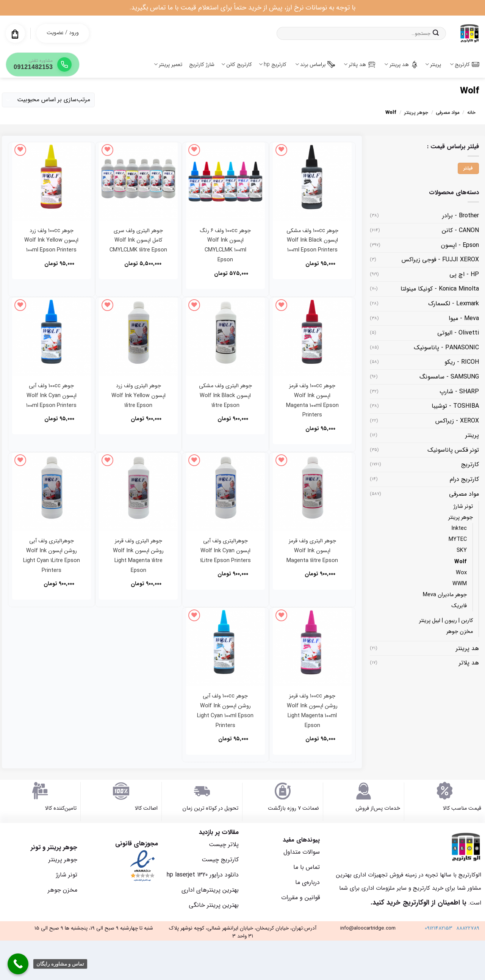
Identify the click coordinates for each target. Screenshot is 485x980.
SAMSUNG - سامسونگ (449, 377)
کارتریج (465, 64)
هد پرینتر (401, 64)
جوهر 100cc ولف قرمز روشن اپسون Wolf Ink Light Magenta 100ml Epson (312, 711)
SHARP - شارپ (459, 392)
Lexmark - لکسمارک (454, 304)
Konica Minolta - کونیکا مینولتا (440, 289)
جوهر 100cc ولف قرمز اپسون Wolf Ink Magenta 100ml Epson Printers (312, 401)
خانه (471, 113)
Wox (461, 573)
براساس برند (315, 64)
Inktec (459, 528)
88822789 (468, 928)
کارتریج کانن (237, 64)
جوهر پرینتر (416, 113)
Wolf (461, 562)
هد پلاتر (360, 64)
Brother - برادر (461, 216)
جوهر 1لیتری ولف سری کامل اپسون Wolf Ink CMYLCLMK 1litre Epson (138, 241)
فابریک (459, 606)
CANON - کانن (460, 230)
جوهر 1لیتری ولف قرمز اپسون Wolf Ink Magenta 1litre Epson (312, 551)
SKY (462, 550)
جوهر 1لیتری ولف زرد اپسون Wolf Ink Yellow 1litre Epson (138, 396)
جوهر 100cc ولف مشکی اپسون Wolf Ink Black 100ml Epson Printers (312, 241)
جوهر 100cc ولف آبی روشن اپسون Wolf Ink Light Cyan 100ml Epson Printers (225, 711)
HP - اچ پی (464, 274)
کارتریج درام (464, 479)
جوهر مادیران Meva (445, 595)
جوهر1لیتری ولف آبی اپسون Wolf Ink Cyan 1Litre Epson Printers (225, 551)
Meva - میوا (464, 318)
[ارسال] (436, 33)
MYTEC (458, 539)
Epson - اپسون (460, 245)
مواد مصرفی (447, 113)
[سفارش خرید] (48, 100)
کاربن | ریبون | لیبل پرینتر (446, 621)
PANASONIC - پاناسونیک (446, 348)
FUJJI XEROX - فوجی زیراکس (440, 260)
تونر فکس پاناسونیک (453, 450)
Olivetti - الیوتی (458, 333)
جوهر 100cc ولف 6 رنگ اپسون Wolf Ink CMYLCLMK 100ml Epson (225, 246)
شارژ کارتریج (202, 64)
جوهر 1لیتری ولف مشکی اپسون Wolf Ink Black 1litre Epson (225, 396)
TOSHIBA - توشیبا (455, 406)
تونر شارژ (463, 506)
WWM (460, 584)
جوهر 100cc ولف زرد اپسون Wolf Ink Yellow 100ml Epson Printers (51, 241)
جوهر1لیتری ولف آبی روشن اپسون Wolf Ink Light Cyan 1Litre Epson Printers (52, 556)
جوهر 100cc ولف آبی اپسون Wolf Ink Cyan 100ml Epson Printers (51, 396)
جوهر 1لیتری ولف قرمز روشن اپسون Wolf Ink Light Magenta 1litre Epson (138, 556)
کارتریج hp (273, 64)
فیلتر (468, 168)
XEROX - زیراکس (457, 421)
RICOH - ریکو (462, 362)
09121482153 (439, 928)
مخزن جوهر (460, 632)
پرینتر (433, 64)
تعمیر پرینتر (168, 64)
